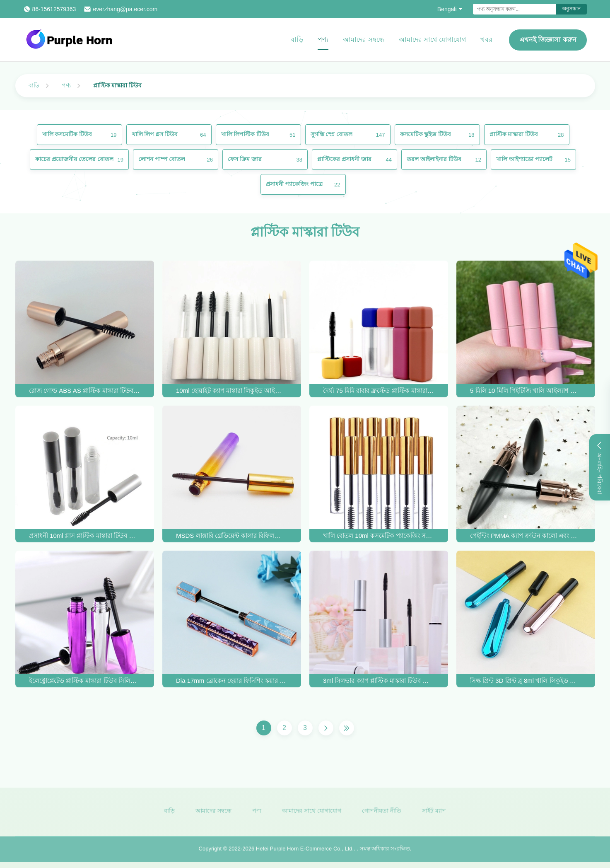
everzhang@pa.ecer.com (125, 9)
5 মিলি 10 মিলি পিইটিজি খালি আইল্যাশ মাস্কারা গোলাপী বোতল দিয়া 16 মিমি (526, 390)
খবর (486, 40)
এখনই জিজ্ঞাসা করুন (548, 40)
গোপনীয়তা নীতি (382, 814)
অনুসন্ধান (571, 9)
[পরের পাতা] (326, 728)
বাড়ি (297, 40)
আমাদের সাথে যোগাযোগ (432, 40)
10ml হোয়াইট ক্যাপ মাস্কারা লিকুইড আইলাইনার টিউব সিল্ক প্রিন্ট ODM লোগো (231, 390)
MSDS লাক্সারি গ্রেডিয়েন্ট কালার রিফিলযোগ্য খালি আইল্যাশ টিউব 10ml (231, 536)
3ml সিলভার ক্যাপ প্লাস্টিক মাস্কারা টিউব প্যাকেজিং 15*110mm (379, 681)
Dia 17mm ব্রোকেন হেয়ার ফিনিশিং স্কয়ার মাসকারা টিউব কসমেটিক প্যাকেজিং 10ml (231, 681)
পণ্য (323, 40)
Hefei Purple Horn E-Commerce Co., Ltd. (305, 852)
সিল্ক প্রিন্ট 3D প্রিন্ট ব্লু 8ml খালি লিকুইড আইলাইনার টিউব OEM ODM (526, 681)
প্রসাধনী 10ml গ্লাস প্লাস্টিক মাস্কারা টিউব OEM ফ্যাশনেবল (84, 536)
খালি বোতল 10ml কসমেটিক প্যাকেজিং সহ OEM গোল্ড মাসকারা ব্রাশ (379, 536)
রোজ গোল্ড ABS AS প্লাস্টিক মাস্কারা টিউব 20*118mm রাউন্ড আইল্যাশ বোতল (84, 390)
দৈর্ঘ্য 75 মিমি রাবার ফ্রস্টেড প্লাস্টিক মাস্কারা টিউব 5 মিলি (379, 390)
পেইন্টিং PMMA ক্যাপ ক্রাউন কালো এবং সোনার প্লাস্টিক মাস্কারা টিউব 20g (526, 536)
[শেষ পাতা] (347, 728)
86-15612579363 (54, 9)
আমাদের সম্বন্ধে (363, 40)
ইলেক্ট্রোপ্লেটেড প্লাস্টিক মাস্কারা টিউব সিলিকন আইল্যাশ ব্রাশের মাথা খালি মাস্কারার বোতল (84, 681)
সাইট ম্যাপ (434, 814)
